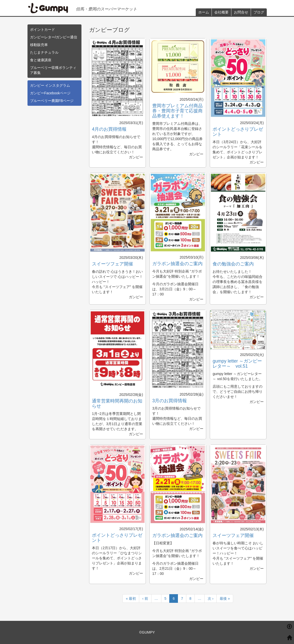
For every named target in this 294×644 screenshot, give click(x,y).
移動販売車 (39, 45)
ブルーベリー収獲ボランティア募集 (53, 70)
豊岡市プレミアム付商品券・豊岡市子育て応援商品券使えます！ (177, 111)
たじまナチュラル (44, 52)
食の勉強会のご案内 (233, 264)
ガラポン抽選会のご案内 (177, 264)
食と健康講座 (41, 60)
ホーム (204, 12)
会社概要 (221, 12)
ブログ (259, 12)
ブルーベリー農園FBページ (52, 101)
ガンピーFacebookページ (50, 93)
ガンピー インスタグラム (50, 85)
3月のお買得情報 (170, 401)
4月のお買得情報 (109, 129)
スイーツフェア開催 (113, 264)
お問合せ (241, 12)
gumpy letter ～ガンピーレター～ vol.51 (237, 364)
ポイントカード (43, 29)
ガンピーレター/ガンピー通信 (54, 37)
